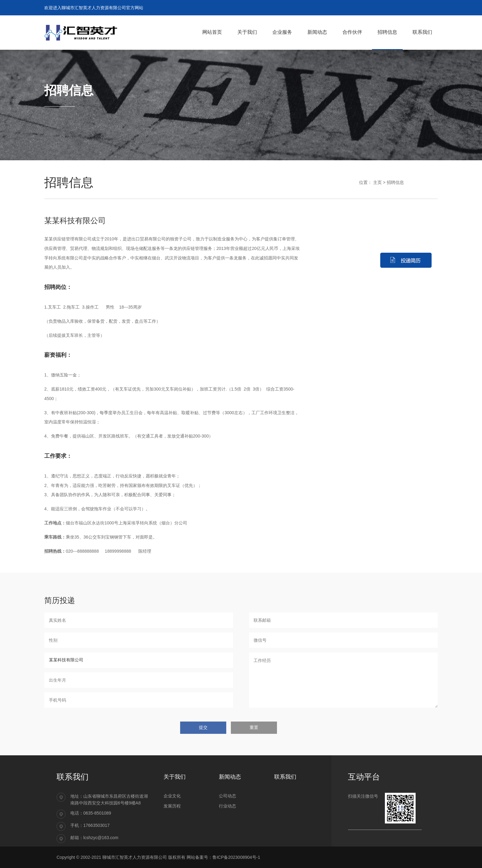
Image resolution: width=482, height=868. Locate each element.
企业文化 (172, 796)
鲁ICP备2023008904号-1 (236, 857)
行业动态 (227, 806)
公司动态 (227, 796)
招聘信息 (395, 182)
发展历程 (172, 806)
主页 (377, 182)
